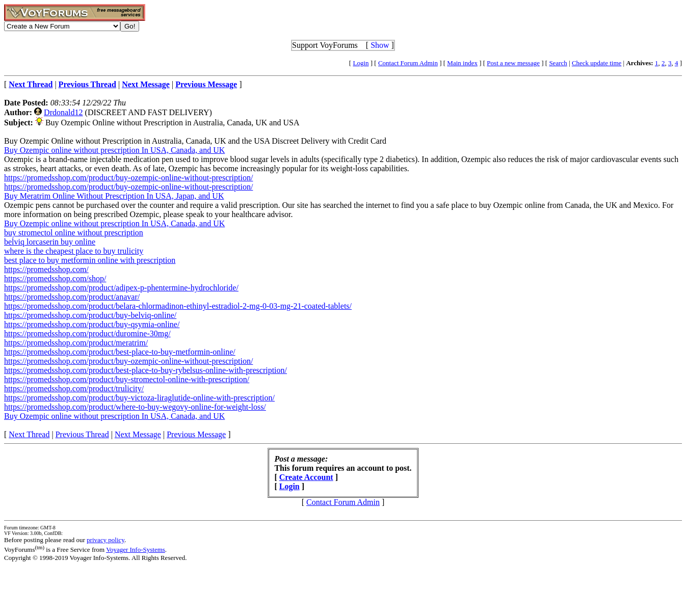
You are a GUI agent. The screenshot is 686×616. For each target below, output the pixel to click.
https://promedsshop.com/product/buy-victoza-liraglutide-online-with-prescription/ (139, 398)
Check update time (597, 63)
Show (380, 45)
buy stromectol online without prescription (74, 233)
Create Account (306, 477)
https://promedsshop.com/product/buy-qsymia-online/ (92, 324)
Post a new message (513, 63)
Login (361, 63)
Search (558, 63)
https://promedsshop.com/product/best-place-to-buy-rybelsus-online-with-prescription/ (146, 370)
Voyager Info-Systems (136, 550)
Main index (462, 63)
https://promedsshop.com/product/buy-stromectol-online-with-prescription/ (127, 379)
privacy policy (105, 540)
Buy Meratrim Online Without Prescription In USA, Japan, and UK (114, 196)
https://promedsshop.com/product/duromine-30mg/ (87, 333)
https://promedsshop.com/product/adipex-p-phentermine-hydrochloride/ (121, 288)
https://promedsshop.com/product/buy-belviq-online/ (90, 315)
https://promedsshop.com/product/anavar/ (72, 297)
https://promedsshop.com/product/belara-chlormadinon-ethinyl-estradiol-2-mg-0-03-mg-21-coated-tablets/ (178, 306)
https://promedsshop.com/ (46, 269)
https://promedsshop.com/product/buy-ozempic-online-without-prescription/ (128, 178)
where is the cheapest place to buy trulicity (74, 251)
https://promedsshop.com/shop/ (55, 278)
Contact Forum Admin (408, 63)
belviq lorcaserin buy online (50, 242)
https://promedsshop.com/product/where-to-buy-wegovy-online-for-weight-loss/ (135, 407)
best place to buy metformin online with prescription (90, 260)
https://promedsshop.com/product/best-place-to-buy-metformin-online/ (120, 352)
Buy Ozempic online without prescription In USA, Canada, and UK (114, 150)
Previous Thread (82, 434)
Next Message (138, 434)
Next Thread (29, 434)
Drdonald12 (63, 112)
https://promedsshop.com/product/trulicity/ (74, 389)
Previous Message (196, 434)
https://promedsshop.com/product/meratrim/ (76, 343)
